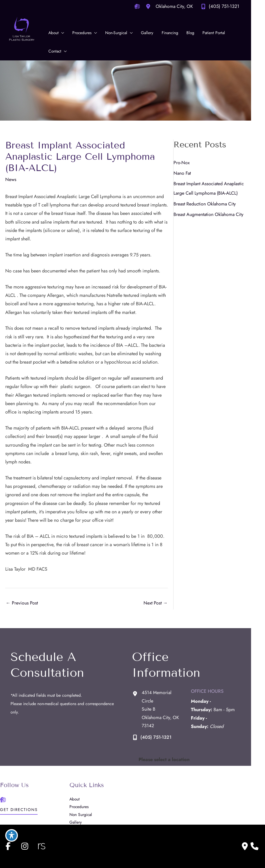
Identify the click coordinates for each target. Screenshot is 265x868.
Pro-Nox (192, 166)
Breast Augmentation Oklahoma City (219, 218)
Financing (81, 794)
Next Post (165, 580)
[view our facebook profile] (8, 846)
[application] (62, 33)
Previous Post (22, 580)
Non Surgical (85, 778)
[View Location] (182, 7)
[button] (19, 774)
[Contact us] (245, 846)
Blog (77, 802)
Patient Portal (85, 810)
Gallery (79, 786)
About (78, 762)
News (11, 172)
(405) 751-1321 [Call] (238, 7)
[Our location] (254, 846)
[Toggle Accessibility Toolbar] (12, 835)
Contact (80, 818)
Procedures (83, 770)
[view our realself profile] (42, 846)
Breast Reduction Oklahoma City (215, 208)
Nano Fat (192, 177)
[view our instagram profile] (25, 846)
